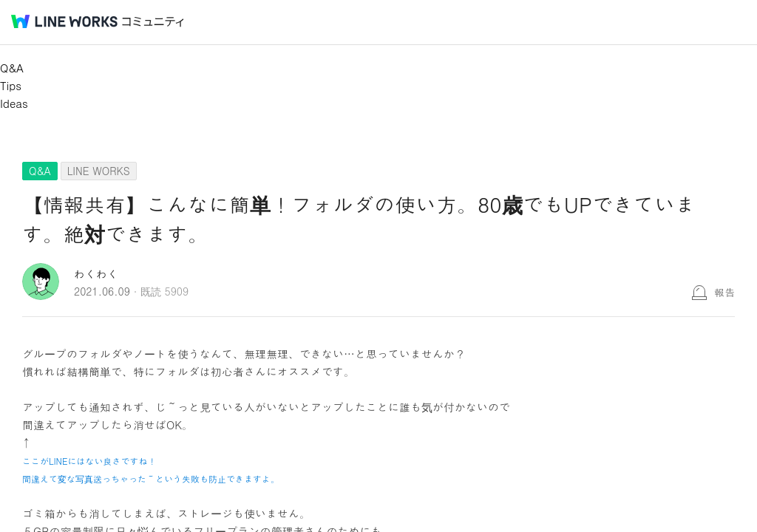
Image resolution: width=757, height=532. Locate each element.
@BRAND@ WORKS (64, 21)
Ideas (14, 103)
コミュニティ (153, 22)
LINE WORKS (99, 171)
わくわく (96, 274)
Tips (11, 85)
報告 (724, 292)
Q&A (12, 68)
